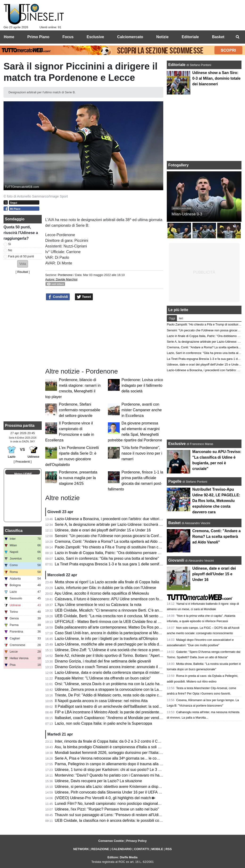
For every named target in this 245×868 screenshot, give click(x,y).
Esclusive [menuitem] (95, 37)
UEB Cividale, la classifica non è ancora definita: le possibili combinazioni (116, 821)
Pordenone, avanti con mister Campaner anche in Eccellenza (142, 410)
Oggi (172, 318)
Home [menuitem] (9, 37)
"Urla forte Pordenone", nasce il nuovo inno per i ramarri (142, 453)
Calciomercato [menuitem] (130, 37)
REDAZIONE (100, 849)
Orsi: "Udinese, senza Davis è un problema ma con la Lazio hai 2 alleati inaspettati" (124, 684)
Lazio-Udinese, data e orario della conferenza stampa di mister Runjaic (114, 673)
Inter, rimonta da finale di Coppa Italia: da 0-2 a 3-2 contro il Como (110, 741)
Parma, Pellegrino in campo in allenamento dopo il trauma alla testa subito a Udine (124, 764)
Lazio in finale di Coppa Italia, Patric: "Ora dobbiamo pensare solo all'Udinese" (120, 553)
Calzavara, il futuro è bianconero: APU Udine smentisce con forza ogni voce (118, 599)
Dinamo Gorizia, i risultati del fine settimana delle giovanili (103, 661)
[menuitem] (237, 37)
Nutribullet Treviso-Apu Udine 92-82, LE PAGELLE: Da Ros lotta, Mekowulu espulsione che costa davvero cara (216, 501)
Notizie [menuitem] (162, 37)
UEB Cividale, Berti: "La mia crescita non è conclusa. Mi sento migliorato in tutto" (122, 616)
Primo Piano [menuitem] (38, 37)
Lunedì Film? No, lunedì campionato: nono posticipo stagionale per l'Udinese (119, 804)
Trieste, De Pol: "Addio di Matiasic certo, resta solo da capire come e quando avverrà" (126, 695)
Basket (174, 523)
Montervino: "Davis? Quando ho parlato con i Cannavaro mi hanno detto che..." (121, 775)
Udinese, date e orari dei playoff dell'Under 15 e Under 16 (103, 530)
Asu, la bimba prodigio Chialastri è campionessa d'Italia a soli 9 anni (111, 747)
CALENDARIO (121, 849)
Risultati (23, 272)
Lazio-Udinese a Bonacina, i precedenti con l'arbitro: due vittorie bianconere (118, 519)
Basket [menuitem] (218, 37)
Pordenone (65, 275)
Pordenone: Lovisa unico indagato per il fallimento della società (142, 385)
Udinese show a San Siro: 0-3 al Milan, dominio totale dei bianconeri (216, 78)
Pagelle (175, 481)
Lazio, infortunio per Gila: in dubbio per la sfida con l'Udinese (106, 588)
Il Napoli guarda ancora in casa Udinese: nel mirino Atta (101, 701)
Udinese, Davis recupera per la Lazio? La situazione (98, 781)
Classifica (14, 531)
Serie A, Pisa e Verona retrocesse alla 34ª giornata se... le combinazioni (115, 758)
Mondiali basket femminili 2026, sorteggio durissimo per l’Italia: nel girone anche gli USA (128, 753)
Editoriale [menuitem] (190, 37)
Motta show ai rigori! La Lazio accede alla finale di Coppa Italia (107, 582)
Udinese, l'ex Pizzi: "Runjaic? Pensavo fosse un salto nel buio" (107, 809)
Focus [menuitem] (68, 37)
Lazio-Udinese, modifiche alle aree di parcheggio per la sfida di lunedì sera (117, 644)
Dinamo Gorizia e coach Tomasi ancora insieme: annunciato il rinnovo (113, 667)
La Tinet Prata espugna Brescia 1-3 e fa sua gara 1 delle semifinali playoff (116, 564)
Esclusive (177, 444)
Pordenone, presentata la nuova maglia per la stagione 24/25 (78, 478)
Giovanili (176, 560)
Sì (10, 244)
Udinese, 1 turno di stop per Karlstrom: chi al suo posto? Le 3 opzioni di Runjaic (121, 770)
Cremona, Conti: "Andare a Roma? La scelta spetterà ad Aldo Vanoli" (113, 541)
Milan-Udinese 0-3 (187, 214)
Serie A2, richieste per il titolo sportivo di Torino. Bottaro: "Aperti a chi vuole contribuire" (127, 656)
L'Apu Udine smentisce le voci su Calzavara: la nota (98, 605)
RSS (169, 849)
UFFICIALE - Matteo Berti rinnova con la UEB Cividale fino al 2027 (110, 622)
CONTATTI (141, 849)
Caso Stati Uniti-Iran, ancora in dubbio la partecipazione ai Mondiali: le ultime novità (125, 633)
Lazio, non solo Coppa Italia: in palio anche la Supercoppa (104, 723)
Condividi (58, 297)
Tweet (84, 297)
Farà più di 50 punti (21, 256)
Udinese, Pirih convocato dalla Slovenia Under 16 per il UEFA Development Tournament (128, 792)
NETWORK (81, 849)
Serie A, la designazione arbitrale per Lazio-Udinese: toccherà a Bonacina (116, 525)
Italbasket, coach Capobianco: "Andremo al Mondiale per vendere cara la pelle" (121, 718)
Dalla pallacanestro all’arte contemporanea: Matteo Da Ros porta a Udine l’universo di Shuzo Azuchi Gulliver (145, 627)
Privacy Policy (137, 841)
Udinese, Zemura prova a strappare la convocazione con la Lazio (109, 689)
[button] (23, 264)
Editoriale (177, 65)
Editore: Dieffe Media (122, 857)
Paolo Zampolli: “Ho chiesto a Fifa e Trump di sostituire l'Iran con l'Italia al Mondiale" (125, 547)
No (10, 250)
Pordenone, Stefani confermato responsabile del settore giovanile (80, 410)
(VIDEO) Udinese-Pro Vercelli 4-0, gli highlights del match (103, 798)
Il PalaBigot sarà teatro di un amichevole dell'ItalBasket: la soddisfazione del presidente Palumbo (136, 706)
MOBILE (157, 849)
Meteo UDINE (23, 474)
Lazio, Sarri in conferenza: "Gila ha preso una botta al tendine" (107, 558)
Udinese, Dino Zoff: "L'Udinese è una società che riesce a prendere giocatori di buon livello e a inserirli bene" (146, 650)
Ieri (181, 318)
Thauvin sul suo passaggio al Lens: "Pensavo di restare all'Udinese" (111, 815)
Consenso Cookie (111, 841)
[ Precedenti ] (22, 462)
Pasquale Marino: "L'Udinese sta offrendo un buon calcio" (103, 678)
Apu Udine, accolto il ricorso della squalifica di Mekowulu (102, 593)
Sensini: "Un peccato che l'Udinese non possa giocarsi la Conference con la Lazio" (124, 536)
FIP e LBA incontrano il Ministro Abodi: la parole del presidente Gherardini (116, 712)
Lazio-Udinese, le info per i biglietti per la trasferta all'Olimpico (106, 639)
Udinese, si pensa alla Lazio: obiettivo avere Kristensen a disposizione (114, 787)
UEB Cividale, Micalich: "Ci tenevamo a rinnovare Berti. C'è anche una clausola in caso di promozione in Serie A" (149, 610)
